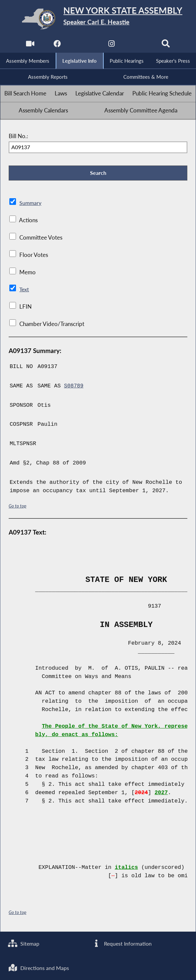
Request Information (122, 943)
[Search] (166, 45)
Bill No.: (18, 137)
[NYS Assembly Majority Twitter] (84, 45)
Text (24, 291)
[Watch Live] (29, 45)
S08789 (74, 388)
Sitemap (24, 943)
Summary (31, 205)
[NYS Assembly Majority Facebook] (57, 45)
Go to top (18, 507)
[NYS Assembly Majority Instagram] (112, 45)
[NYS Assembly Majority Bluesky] (139, 45)
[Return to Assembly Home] (98, 19)
